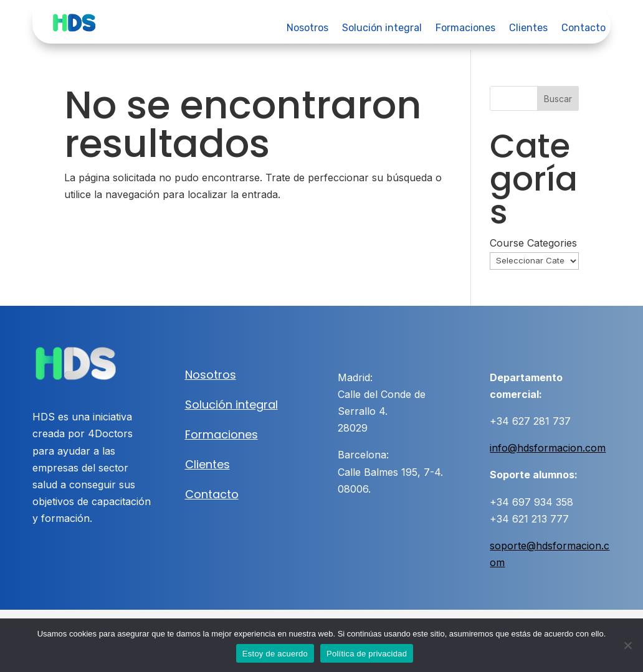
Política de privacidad (367, 654)
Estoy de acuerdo (275, 654)
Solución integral (382, 29)
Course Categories (533, 243)
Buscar (558, 99)
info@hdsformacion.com (548, 448)
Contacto (583, 29)
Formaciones (465, 29)
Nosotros (307, 29)
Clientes (528, 29)
